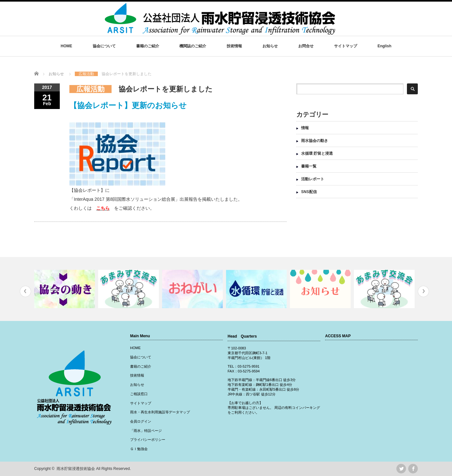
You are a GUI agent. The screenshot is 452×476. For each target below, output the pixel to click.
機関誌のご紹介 (193, 46)
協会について (104, 46)
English (384, 46)
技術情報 (234, 46)
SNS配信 (309, 192)
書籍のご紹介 (148, 46)
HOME (66, 46)
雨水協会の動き (315, 141)
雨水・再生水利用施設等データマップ (160, 412)
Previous (25, 291)
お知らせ (270, 46)
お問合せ (306, 46)
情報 (305, 128)
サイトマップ (346, 46)
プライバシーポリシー (148, 440)
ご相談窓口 (139, 394)
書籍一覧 (309, 166)
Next (423, 291)
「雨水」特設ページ (146, 431)
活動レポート (313, 179)
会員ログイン (141, 421)
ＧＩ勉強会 (139, 449)
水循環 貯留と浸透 (317, 153)
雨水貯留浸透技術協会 (76, 469)
